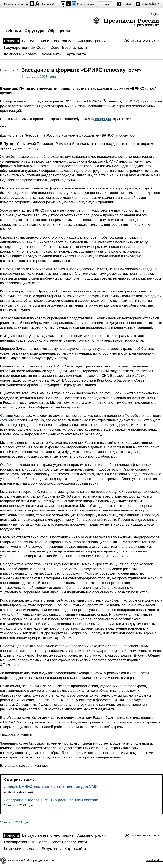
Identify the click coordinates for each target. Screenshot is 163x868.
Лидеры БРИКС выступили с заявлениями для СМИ (51, 786)
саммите (7, 420)
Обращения (59, 31)
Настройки (149, 4)
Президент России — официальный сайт (126, 22)
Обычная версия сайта (145, 41)
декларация (101, 119)
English (155, 14)
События (12, 31)
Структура (34, 31)
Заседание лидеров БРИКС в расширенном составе (51, 800)
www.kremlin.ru (155, 860)
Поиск (127, 4)
